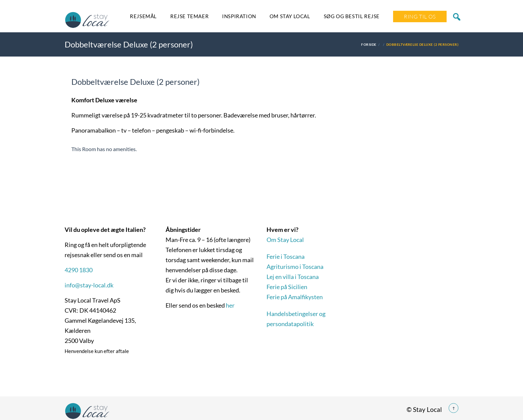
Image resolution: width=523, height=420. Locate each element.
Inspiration (239, 16)
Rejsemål (143, 16)
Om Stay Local (290, 16)
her (230, 305)
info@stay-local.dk (89, 285)
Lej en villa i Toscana (293, 277)
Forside (369, 44)
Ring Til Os (420, 16)
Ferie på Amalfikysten (295, 297)
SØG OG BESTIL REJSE (352, 16)
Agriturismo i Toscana (295, 267)
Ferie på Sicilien (287, 287)
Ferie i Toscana (286, 256)
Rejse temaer (189, 16)
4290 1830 (79, 270)
